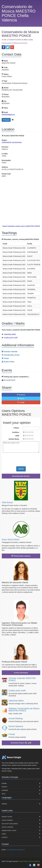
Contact (5, 837)
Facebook (21, 395)
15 (31, 432)
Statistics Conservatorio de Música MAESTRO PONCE (24, 710)
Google (21, 402)
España (4, 783)
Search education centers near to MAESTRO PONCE (21, 226)
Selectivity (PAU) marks (10, 824)
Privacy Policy (23, 861)
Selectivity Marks (10, 334)
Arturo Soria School (11, 540)
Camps (12, 734)
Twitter (21, 399)
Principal (6, 120)
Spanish (4, 804)
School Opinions (16, 726)
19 (33, 432)
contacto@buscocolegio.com (15, 850)
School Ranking (16, 719)
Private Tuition (7, 817)
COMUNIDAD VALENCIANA (12, 142)
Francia (4, 787)
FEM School (7, 503)
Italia (4, 794)
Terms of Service (34, 861)
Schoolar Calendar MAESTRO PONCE (22, 679)
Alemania (5, 790)
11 (29, 432)
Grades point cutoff (11, 338)
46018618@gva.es (8, 115)
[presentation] (22, 459)
